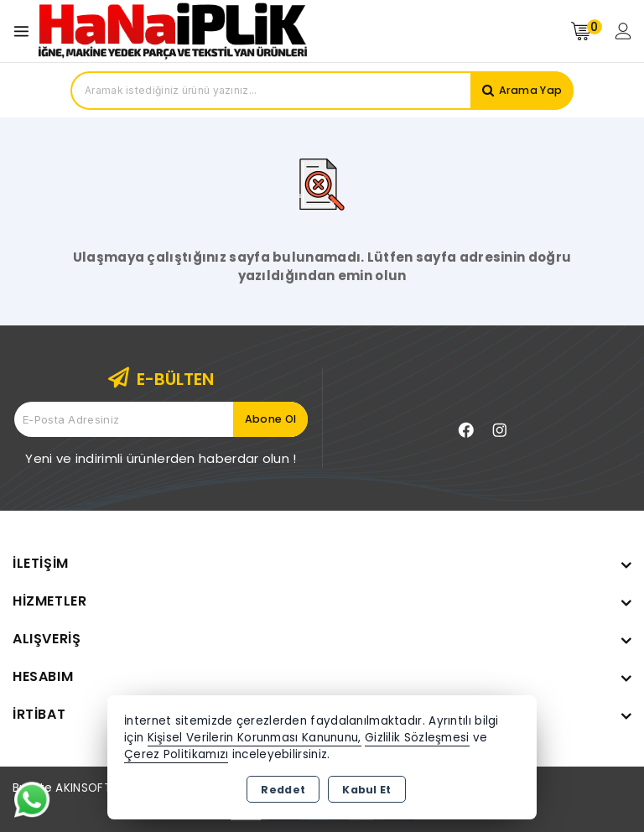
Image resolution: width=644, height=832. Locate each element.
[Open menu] (26, 31)
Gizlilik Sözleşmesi (417, 738)
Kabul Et (366, 790)
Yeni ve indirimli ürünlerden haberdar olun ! (161, 458)
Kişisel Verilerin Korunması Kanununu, (254, 738)
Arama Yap (529, 90)
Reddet (283, 790)
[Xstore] (173, 31)
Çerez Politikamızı (176, 754)
